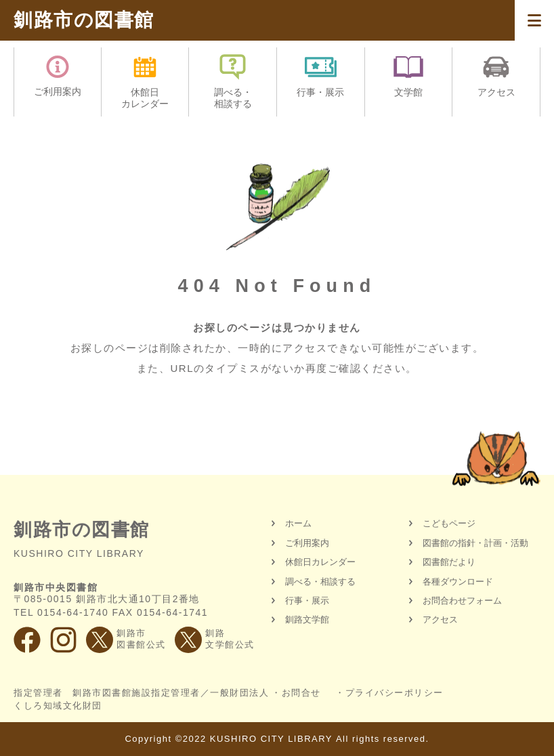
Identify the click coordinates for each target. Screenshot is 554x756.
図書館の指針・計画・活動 (475, 543)
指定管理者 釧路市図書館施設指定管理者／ (141, 699)
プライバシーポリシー (395, 693)
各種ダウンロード (458, 582)
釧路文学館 (307, 619)
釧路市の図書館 (84, 20)
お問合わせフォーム (462, 601)
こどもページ (449, 523)
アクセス (440, 619)
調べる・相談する (320, 582)
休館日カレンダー (320, 562)
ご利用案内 (307, 543)
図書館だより (449, 562)
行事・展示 (307, 601)
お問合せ (301, 693)
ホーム (298, 523)
